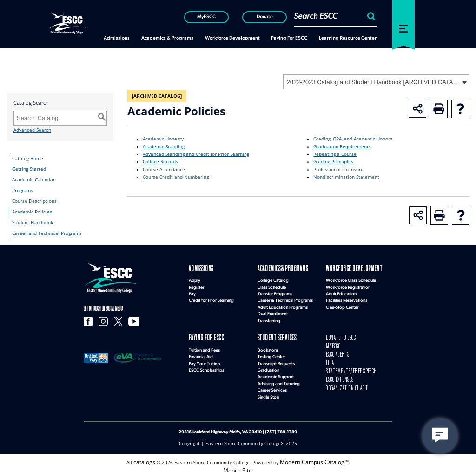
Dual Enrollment (273, 312)
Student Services (269, 336)
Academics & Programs (273, 268)
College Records (160, 162)
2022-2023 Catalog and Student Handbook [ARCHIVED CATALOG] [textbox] (373, 82)
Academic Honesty (163, 139)
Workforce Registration (348, 285)
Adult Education (341, 292)
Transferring (269, 319)
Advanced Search (32, 130)
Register (196, 285)
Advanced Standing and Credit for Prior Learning (196, 154)
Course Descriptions (34, 201)
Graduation (268, 366)
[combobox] (376, 82)
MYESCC (331, 342)
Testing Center (271, 353)
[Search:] (370, 16)
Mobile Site (238, 464)
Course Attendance (164, 170)
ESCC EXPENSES (336, 369)
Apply (195, 279)
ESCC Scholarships (206, 366)
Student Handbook (33, 223)
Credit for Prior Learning (211, 299)
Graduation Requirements (342, 147)
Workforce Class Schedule (351, 279)
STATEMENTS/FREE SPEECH (343, 362)
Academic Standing (164, 147)
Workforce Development (343, 268)
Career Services (272, 386)
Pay (192, 292)
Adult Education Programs (283, 305)
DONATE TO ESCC (336, 336)
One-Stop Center (342, 305)
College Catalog (273, 279)
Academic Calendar (33, 180)
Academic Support (276, 373)
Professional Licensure (338, 170)
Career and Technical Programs (47, 233)
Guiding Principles (333, 162)
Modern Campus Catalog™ (313, 457)
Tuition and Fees (204, 346)
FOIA (329, 356)
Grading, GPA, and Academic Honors (353, 139)
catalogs (150, 457)
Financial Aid (201, 353)
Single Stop (268, 393)
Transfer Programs (275, 292)
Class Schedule (272, 285)
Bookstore (268, 346)
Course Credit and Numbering (176, 177)
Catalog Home (28, 158)
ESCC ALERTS (334, 349)
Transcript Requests (276, 360)
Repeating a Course (335, 154)
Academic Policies (32, 212)
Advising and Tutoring (279, 380)
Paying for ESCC (200, 336)
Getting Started (29, 169)
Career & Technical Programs (285, 299)
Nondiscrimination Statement (346, 177)
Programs (23, 190)
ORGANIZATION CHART (339, 376)
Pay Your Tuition (204, 360)
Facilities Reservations (347, 299)
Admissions (196, 268)
